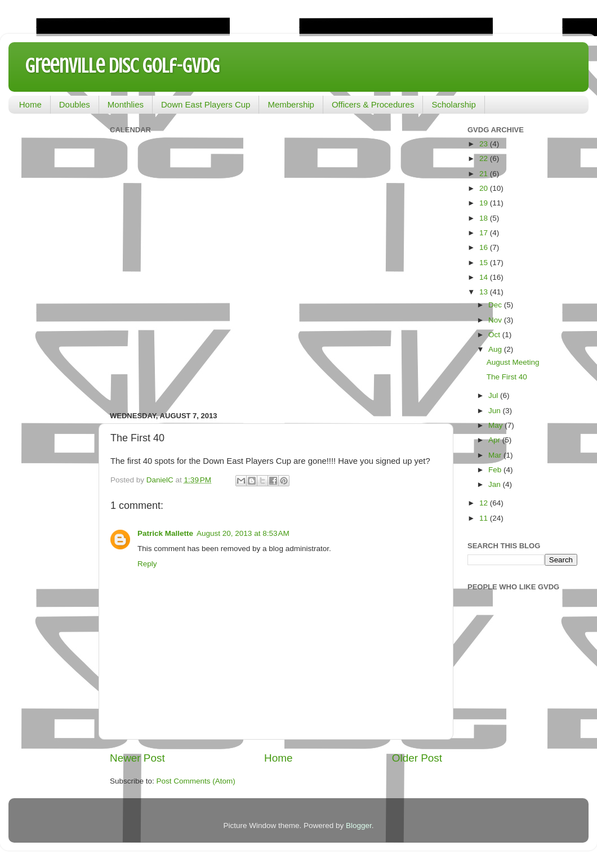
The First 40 (507, 377)
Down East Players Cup (206, 104)
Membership (291, 104)
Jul (494, 395)
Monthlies (126, 104)
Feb (496, 470)
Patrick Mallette (165, 533)
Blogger (359, 826)
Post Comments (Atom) (196, 781)
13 (485, 292)
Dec (496, 305)
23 (485, 144)
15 (485, 263)
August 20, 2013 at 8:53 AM (243, 533)
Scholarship (453, 104)
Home (30, 104)
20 (485, 188)
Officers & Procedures (373, 104)
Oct (495, 335)
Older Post (417, 758)
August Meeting (513, 362)
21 (485, 174)
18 (485, 218)
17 (485, 233)
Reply (147, 564)
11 (485, 518)
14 (485, 277)
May (496, 425)
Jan (496, 484)
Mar (496, 455)
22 (485, 158)
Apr (495, 440)
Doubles (75, 104)
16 (485, 247)
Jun (496, 411)
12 (485, 503)
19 (485, 203)
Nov (496, 320)
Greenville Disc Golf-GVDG (122, 66)
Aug (496, 349)
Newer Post (137, 758)
